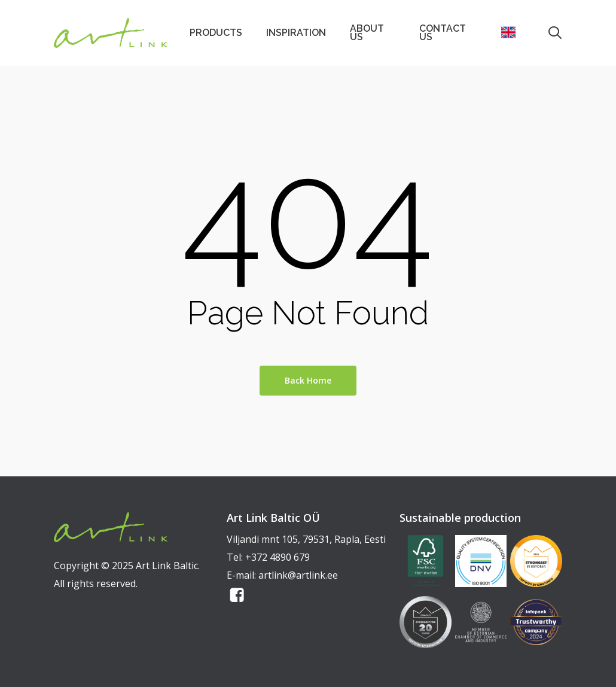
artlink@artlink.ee (298, 575)
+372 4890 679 (277, 557)
